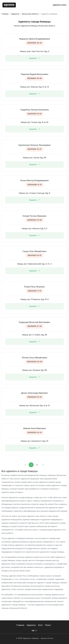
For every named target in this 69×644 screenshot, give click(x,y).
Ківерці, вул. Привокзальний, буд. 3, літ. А (35, 264)
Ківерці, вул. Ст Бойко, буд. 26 (34, 335)
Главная (20, 625)
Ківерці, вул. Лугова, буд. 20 (34, 158)
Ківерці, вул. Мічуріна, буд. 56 (34, 370)
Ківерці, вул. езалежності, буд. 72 (35, 441)
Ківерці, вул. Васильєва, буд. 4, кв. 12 (34, 406)
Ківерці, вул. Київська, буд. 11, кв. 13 (34, 87)
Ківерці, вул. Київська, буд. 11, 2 (35, 228)
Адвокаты (57, 5)
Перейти (35, 58)
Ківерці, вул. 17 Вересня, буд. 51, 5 (34, 299)
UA (33, 631)
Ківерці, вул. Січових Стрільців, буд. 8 (34, 193)
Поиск (48, 625)
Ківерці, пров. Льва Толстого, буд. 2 (34, 51)
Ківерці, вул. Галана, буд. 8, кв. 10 (34, 122)
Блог (64, 5)
